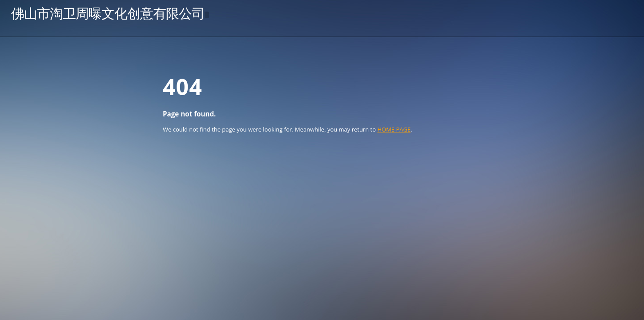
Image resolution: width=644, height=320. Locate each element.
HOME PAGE (394, 129)
